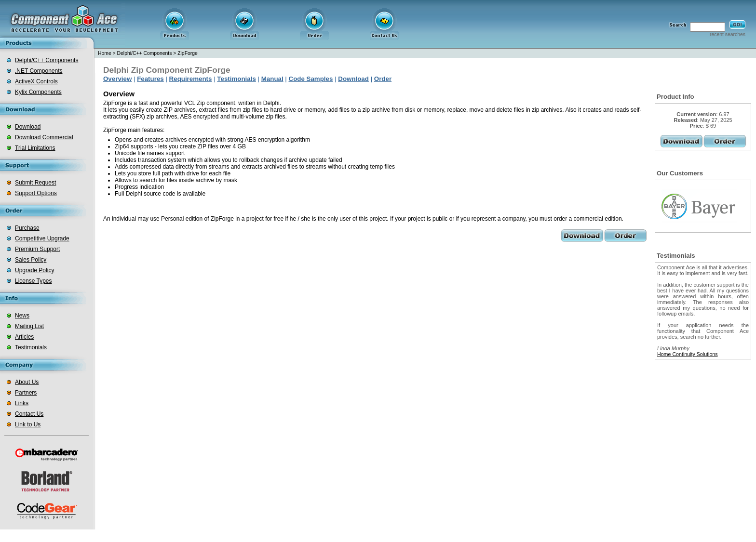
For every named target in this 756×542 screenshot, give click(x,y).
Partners (26, 393)
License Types (34, 281)
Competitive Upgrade (42, 238)
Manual (272, 79)
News (22, 316)
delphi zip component (434, 536)
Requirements (191, 79)
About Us (27, 382)
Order (383, 79)
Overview (117, 79)
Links (22, 403)
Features (150, 79)
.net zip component (337, 536)
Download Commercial (44, 137)
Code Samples (311, 79)
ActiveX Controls (36, 81)
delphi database (485, 536)
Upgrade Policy (34, 270)
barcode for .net (385, 536)
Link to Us (28, 424)
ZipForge (188, 53)
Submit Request (35, 183)
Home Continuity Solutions (688, 354)
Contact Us (29, 414)
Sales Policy (31, 260)
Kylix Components (38, 92)
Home (105, 53)
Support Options (36, 193)
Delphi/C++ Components (47, 60)
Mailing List (29, 326)
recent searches (728, 34)
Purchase (27, 228)
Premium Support (37, 249)
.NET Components (39, 71)
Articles (24, 337)
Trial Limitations (35, 148)
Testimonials (31, 347)
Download (28, 127)
